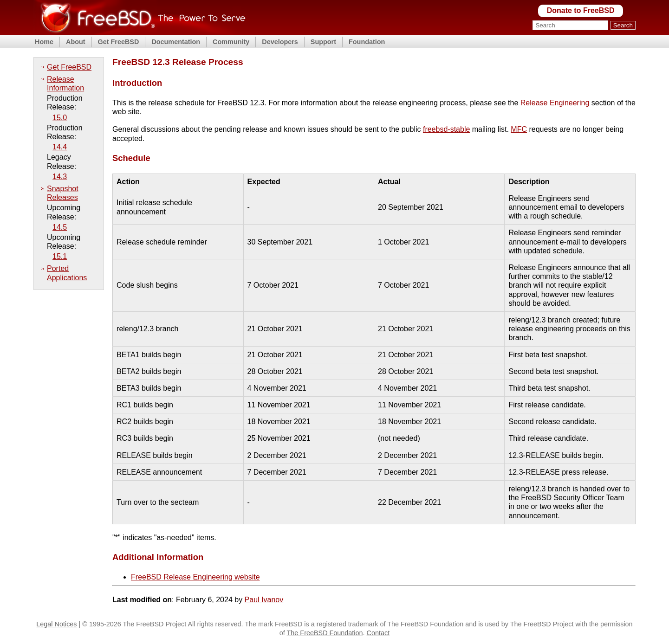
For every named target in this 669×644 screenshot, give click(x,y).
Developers (280, 42)
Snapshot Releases (63, 193)
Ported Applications (67, 273)
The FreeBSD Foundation (325, 633)
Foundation (367, 42)
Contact (378, 633)
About (76, 42)
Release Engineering (555, 103)
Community (231, 42)
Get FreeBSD (119, 42)
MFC (519, 129)
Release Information (65, 84)
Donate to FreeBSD (581, 10)
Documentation (176, 42)
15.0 (60, 118)
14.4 (60, 147)
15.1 (60, 256)
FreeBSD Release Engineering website (195, 577)
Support (323, 42)
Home (44, 42)
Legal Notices (56, 624)
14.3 (60, 177)
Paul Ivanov (264, 600)
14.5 (60, 227)
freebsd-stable (446, 129)
